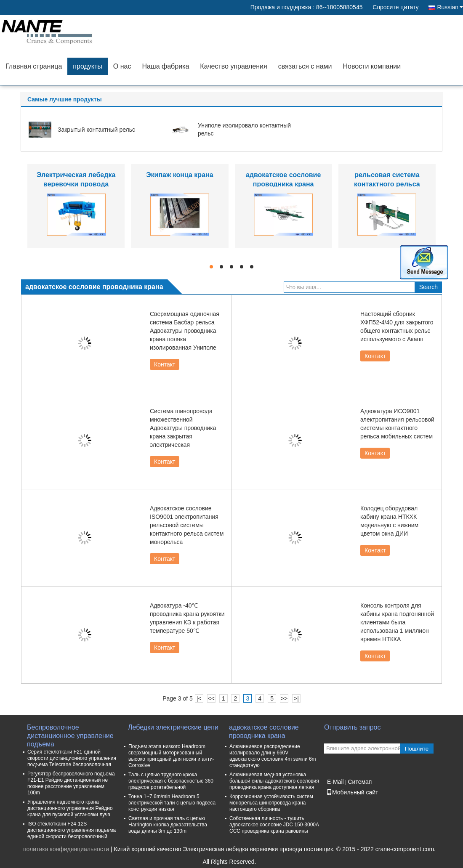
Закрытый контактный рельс (96, 130)
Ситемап (360, 782)
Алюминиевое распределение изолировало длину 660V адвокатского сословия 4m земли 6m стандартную (273, 756)
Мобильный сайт (352, 792)
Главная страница (34, 66)
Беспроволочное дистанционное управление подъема (70, 732)
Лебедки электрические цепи (173, 727)
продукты (87, 66)
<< (211, 698)
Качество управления (233, 66)
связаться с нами (305, 66)
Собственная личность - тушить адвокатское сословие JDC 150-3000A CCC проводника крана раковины (274, 825)
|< (199, 698)
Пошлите (417, 749)
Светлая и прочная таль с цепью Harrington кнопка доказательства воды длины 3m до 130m (168, 825)
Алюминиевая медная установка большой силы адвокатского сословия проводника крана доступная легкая (274, 781)
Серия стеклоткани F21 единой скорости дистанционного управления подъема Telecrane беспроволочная (72, 758)
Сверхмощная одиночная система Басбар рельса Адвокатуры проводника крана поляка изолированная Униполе (185, 331)
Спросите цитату (395, 7)
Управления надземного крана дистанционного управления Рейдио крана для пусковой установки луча (70, 808)
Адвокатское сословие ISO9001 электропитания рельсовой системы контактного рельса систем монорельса (187, 525)
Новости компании (372, 66)
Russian (450, 7)
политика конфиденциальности (66, 849)
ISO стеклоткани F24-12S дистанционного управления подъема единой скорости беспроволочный (72, 830)
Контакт (165, 364)
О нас (122, 66)
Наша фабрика (165, 66)
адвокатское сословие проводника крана (264, 731)
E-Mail (335, 782)
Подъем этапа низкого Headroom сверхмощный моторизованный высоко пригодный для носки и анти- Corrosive (171, 756)
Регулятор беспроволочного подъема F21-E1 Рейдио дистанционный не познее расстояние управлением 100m (71, 783)
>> (284, 698)
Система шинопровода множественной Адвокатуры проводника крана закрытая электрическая (183, 428)
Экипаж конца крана (180, 175)
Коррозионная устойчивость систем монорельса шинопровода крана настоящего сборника (271, 803)
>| (296, 698)
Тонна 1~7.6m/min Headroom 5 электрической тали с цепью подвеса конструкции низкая (172, 803)
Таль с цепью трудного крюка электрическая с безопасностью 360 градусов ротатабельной (171, 781)
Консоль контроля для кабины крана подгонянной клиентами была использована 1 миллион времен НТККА (397, 622)
